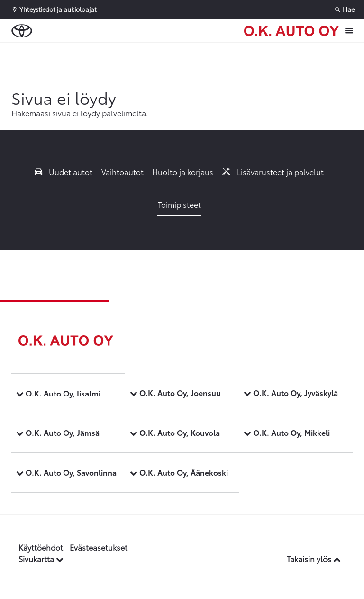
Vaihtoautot (123, 171)
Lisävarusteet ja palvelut (273, 171)
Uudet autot (64, 171)
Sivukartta (41, 558)
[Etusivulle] (291, 31)
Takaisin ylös (314, 558)
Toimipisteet (179, 204)
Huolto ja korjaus (183, 171)
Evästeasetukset (99, 547)
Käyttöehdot (41, 547)
